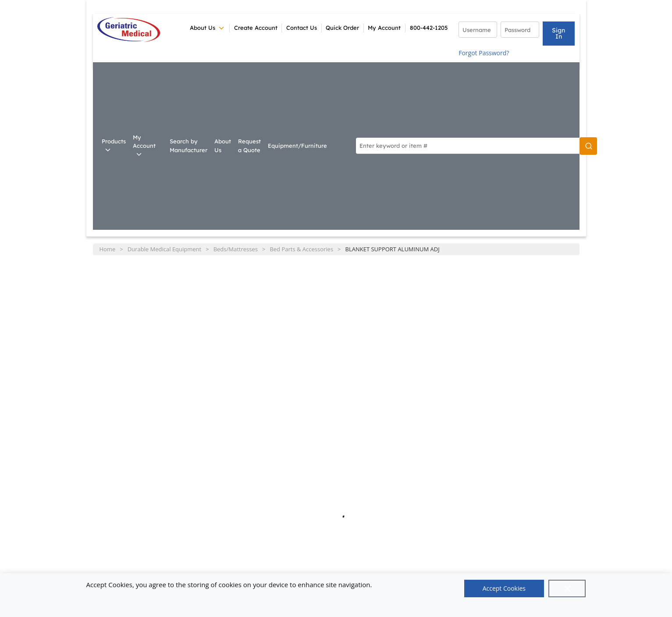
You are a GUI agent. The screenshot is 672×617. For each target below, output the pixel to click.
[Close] (567, 588)
